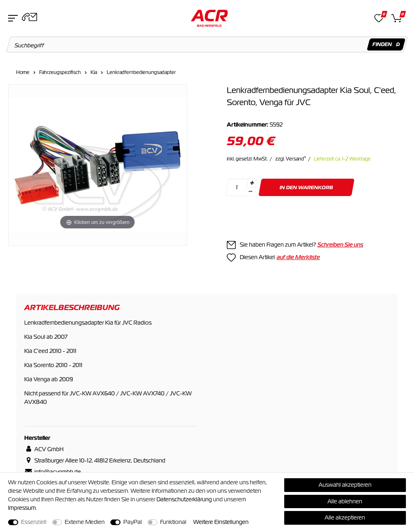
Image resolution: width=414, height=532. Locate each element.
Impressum (22, 508)
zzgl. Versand (291, 159)
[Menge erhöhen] (252, 183)
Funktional (173, 522)
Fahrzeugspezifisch (60, 72)
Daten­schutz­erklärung (184, 499)
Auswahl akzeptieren (345, 485)
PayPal (133, 522)
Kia (94, 72)
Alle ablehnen (345, 501)
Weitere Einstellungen (221, 522)
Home (23, 72)
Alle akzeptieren (345, 517)
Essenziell (34, 522)
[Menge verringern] (250, 192)
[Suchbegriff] (207, 44)
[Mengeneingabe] (237, 187)
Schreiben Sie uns (340, 245)
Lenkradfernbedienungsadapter (141, 72)
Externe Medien (85, 522)
